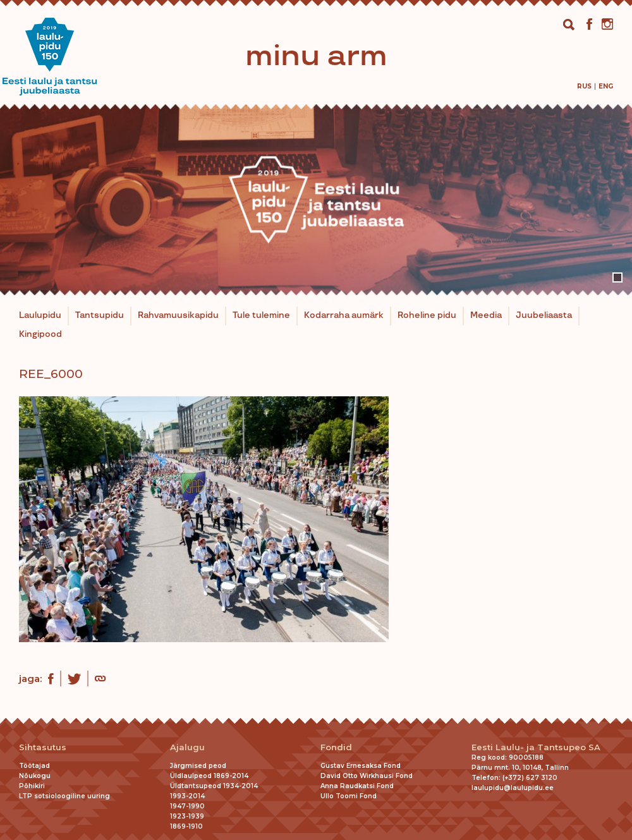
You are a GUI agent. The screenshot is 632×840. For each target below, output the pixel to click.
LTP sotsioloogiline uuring (64, 796)
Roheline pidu (427, 315)
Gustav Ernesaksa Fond (361, 766)
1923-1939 (187, 816)
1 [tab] (617, 277)
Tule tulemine (261, 315)
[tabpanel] (316, 200)
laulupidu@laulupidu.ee (513, 788)
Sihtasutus (43, 747)
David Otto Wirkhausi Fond (367, 776)
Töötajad (34, 766)
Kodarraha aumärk (344, 315)
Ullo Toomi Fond (349, 796)
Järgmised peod (198, 766)
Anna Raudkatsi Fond (357, 786)
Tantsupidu (100, 315)
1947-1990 (187, 806)
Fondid (336, 747)
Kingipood (40, 334)
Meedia (486, 315)
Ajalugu (187, 747)
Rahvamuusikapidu (178, 315)
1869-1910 (186, 826)
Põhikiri (32, 786)
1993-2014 (187, 796)
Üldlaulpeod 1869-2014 (209, 776)
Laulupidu (40, 315)
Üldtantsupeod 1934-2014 (214, 786)
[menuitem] (584, 86)
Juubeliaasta (544, 315)
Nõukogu (35, 776)
